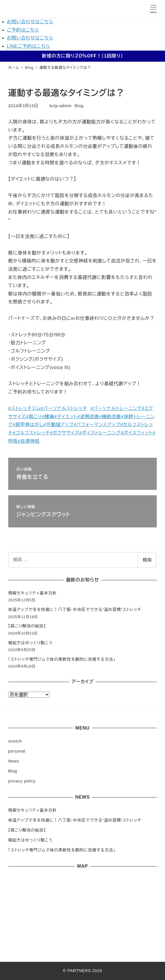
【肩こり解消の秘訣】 (27, 626)
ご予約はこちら (23, 30)
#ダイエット (66, 417)
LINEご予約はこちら (28, 46)
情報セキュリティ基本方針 (33, 593)
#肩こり (34, 417)
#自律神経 (29, 441)
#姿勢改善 (88, 417)
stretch (15, 741)
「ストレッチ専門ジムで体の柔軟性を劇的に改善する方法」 (62, 659)
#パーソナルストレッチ (64, 408)
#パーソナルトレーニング (116, 408)
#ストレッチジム (25, 408)
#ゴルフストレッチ (31, 433)
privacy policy (22, 781)
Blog (79, 106)
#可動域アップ (59, 425)
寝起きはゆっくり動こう (30, 643)
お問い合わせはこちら (30, 22)
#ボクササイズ (65, 433)
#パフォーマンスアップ (97, 425)
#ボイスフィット (137, 433)
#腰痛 (48, 417)
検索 (147, 560)
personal (17, 751)
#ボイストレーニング (100, 433)
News (14, 761)
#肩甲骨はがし (28, 425)
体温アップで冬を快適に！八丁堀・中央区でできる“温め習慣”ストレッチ (75, 610)
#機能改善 (110, 417)
